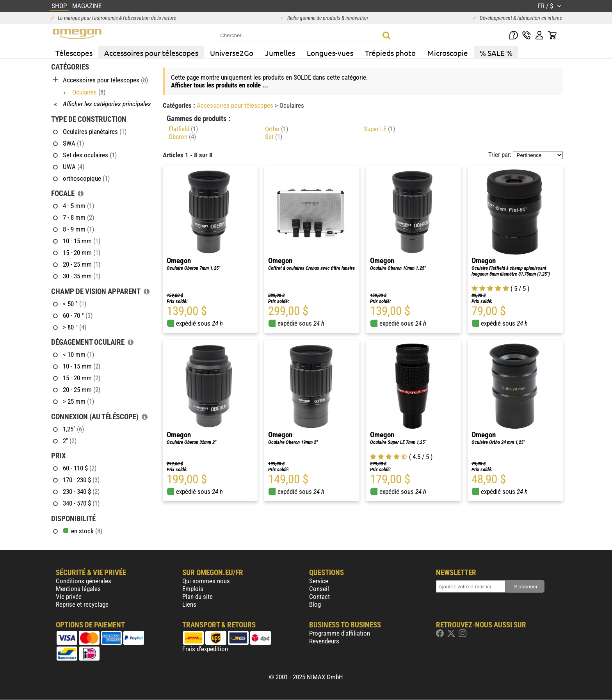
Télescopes (74, 53)
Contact (319, 597)
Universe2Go (232, 53)
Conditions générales (84, 581)
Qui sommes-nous (206, 581)
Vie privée (69, 597)
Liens (189, 604)
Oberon (182, 137)
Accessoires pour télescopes (151, 53)
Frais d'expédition (205, 649)
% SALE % (496, 53)
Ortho (277, 129)
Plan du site (197, 597)
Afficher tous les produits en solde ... (220, 85)
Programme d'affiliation (340, 633)
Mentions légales (78, 589)
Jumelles (280, 53)
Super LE (379, 129)
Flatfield (183, 129)
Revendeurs (324, 641)
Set (274, 137)
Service (319, 581)
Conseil (319, 589)
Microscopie (448, 53)
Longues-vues (330, 53)
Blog (315, 604)
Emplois (193, 589)
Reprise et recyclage (82, 604)
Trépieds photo (390, 53)
